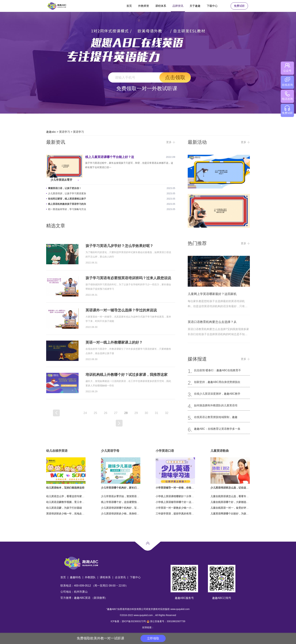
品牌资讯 (178, 6)
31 (156, 413)
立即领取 (153, 638)
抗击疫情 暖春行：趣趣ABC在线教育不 (218, 370)
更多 (169, 142)
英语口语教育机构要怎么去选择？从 (212, 322)
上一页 (56, 413)
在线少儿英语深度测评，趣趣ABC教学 (217, 394)
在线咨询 (287, 82)
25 (95, 413)
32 (167, 413)
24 (85, 413)
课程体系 (161, 6)
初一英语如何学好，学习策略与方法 (67, 209)
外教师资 (144, 6)
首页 (129, 6)
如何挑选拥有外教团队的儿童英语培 (216, 405)
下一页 (119, 423)
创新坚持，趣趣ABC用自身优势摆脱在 (217, 382)
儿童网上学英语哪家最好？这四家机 (212, 294)
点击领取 (175, 77)
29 (136, 413)
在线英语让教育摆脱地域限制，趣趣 (216, 417)
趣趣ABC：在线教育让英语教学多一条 (217, 429)
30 (146, 413)
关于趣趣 (195, 6)
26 (106, 413)
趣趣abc (51, 132)
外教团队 (90, 577)
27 (116, 413)
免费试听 (239, 6)
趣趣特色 (75, 577)
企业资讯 (120, 577)
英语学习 (64, 132)
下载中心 (212, 6)
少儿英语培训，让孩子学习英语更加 (67, 193)
